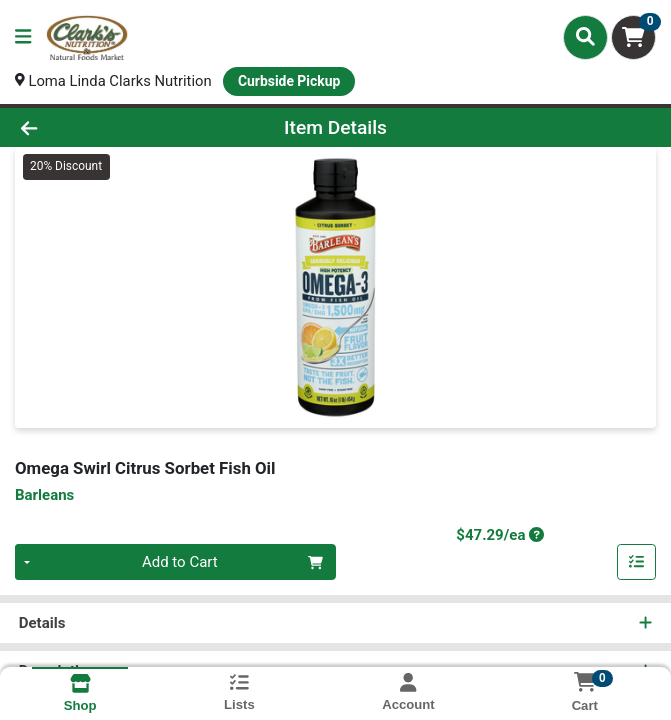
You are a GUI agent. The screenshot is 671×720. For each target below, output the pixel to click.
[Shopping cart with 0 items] (633, 37)
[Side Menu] (23, 37)
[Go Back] (95, 127)
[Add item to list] (637, 563)
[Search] (585, 37)
